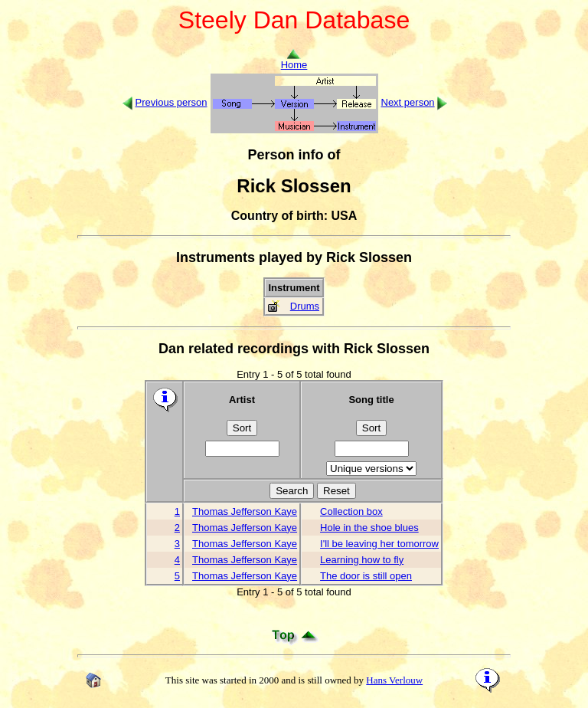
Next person (408, 102)
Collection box (351, 511)
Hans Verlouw (394, 680)
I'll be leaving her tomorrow (379, 544)
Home (294, 60)
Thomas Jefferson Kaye (245, 511)
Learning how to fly (362, 560)
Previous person (171, 102)
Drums (305, 306)
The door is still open (366, 576)
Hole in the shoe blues (369, 528)
